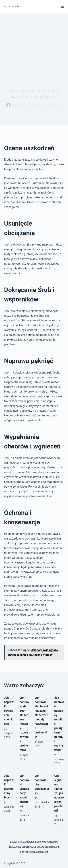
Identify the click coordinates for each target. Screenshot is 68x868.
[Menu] (62, 6)
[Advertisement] (34, 42)
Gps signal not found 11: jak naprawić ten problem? (59, 793)
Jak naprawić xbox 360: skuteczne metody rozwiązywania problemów (24, 724)
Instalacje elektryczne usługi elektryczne (34, 847)
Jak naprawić (54, 105)
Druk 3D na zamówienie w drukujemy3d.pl (34, 842)
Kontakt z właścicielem (34, 852)
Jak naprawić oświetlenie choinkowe (9, 711)
